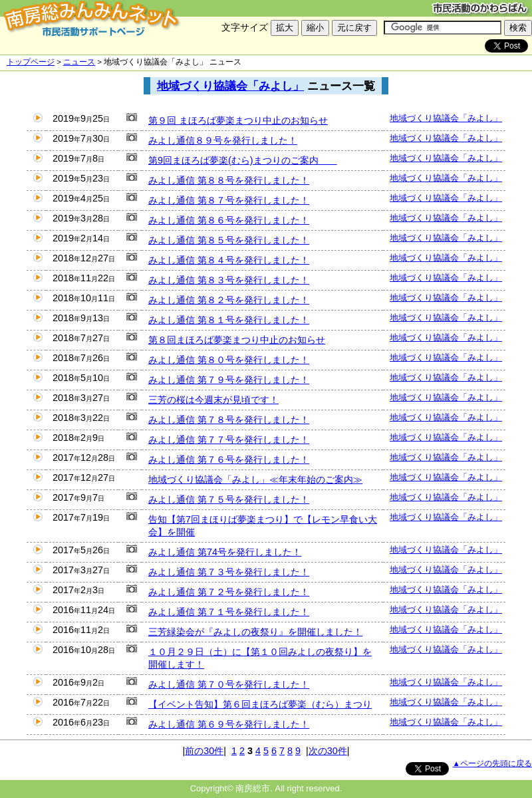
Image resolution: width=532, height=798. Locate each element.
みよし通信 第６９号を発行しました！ (229, 724)
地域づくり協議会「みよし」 (230, 86)
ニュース (79, 62)
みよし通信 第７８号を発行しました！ (229, 420)
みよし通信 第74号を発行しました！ (225, 552)
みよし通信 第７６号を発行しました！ (229, 460)
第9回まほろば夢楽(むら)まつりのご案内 (243, 160)
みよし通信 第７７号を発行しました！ (229, 440)
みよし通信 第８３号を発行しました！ (229, 280)
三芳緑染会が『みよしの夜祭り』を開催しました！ (255, 632)
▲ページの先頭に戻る (492, 763)
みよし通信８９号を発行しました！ (223, 140)
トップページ (31, 62)
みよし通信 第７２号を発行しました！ (229, 592)
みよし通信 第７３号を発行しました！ (229, 572)
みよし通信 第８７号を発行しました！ (229, 200)
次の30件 (328, 751)
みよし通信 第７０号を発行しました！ (229, 684)
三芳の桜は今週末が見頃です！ (213, 400)
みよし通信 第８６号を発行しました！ (229, 220)
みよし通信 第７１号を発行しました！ (229, 612)
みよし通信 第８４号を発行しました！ (229, 260)
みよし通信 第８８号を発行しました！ (229, 180)
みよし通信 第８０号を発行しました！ (229, 360)
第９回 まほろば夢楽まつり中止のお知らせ (238, 120)
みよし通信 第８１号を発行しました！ (229, 320)
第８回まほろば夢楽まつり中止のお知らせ (237, 340)
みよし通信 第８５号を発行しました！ (229, 240)
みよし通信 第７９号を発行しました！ (229, 380)
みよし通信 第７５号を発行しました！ (229, 499)
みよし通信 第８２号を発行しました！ (229, 300)
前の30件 (204, 751)
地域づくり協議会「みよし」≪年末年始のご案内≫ (255, 479)
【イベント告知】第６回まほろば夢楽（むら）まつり (260, 704)
